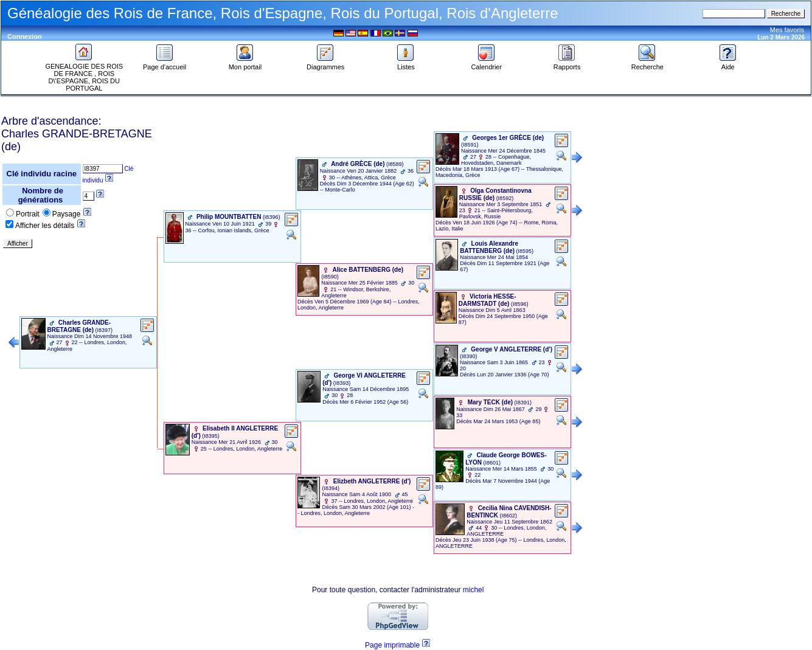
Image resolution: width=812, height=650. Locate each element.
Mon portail (245, 64)
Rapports (567, 64)
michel (474, 590)
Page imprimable (392, 645)
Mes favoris (787, 30)
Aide (728, 64)
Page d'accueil (165, 64)
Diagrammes (325, 64)
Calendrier (486, 64)
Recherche (647, 64)
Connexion (25, 36)
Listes (406, 64)
